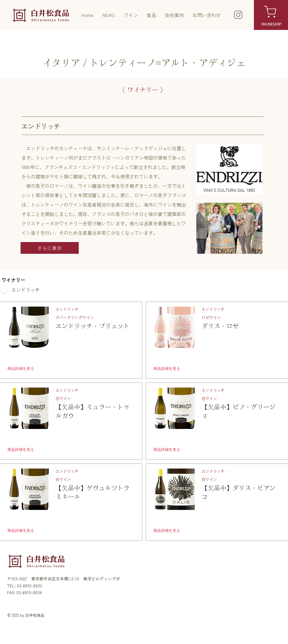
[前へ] (28, 107)
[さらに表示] (50, 248)
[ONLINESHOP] (271, 24)
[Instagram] (238, 15)
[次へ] (256, 107)
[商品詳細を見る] (41, 369)
